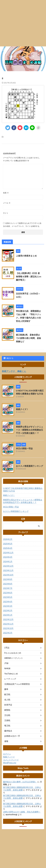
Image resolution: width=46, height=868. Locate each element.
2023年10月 (8, 575)
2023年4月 (8, 602)
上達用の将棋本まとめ (26, 256)
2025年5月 (8, 544)
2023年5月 (8, 597)
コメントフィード (11, 760)
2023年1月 (8, 615)
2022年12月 (8, 619)
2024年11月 (8, 553)
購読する (9, 358)
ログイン (7, 754)
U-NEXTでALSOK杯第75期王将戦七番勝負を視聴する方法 (23, 490)
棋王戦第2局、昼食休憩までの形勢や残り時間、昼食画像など (28, 338)
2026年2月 (8, 539)
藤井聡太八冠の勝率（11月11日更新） (20, 782)
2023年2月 (8, 611)
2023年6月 (8, 593)
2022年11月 (8, 624)
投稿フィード (9, 757)
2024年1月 (8, 562)
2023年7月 (8, 588)
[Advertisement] (23, 23)
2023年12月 (8, 566)
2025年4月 (8, 548)
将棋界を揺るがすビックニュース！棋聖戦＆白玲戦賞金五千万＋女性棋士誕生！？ (30, 430)
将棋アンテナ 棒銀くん (14, 371)
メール (7, 203)
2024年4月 (8, 557)
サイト (6, 213)
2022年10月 (8, 628)
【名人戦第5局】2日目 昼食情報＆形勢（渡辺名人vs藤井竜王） (29, 277)
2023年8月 (8, 584)
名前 (6, 193)
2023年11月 (8, 570)
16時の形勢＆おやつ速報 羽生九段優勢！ (22, 812)
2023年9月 (8, 579)
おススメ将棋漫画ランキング (30, 466)
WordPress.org (10, 763)
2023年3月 (8, 606)
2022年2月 (8, 633)
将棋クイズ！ (22, 409)
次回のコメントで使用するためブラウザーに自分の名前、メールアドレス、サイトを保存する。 (22, 225)
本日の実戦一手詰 (24, 449)
